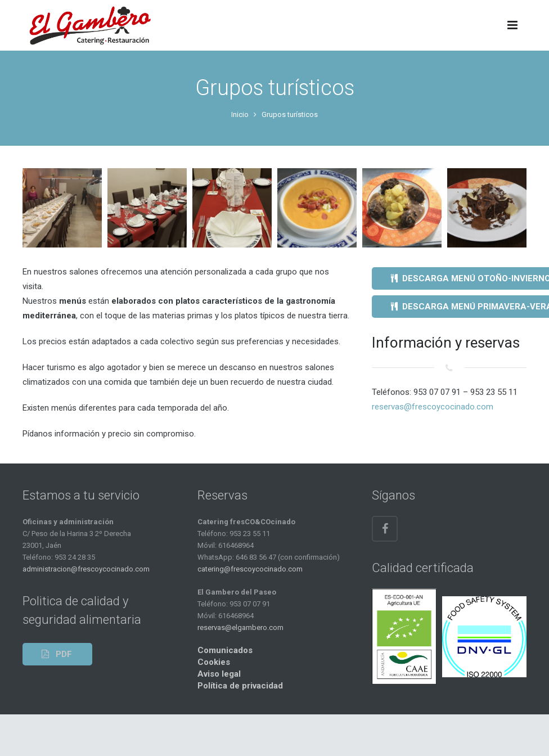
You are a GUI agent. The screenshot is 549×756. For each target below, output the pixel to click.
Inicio (240, 114)
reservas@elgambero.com (240, 627)
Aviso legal (219, 674)
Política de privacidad (240, 686)
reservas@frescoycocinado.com (433, 407)
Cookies (214, 662)
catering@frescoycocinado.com (250, 569)
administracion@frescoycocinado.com (86, 569)
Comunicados (225, 650)
